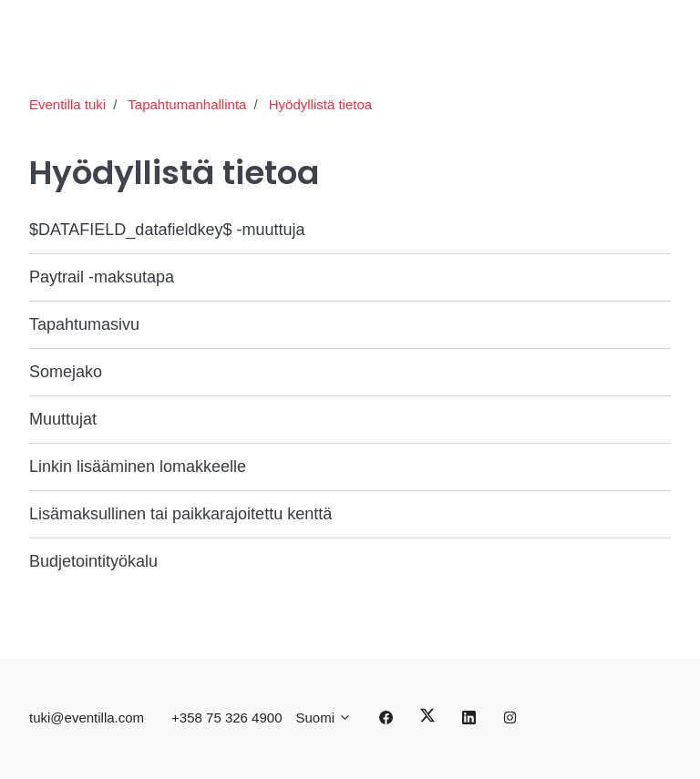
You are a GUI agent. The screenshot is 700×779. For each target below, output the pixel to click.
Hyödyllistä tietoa (320, 104)
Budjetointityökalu (93, 561)
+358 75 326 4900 (226, 717)
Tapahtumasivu (84, 324)
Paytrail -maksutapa (102, 277)
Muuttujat (63, 419)
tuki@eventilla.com (87, 717)
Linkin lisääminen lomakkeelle (138, 466)
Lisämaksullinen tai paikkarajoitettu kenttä (180, 514)
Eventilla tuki (67, 104)
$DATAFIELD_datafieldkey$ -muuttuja (167, 230)
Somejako (66, 372)
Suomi (324, 717)
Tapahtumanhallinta (187, 104)
